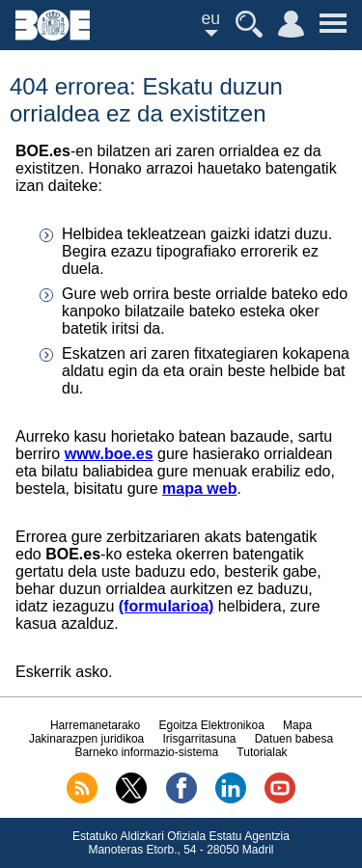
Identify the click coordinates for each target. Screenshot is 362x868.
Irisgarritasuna (199, 739)
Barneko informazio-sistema (146, 752)
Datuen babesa (294, 739)
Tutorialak (262, 752)
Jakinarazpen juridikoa (86, 739)
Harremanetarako (95, 725)
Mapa (297, 725)
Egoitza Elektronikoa (211, 725)
